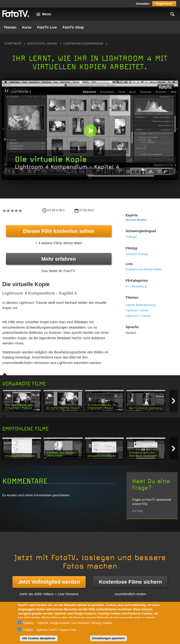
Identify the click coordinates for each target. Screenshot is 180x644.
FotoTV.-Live (47, 27)
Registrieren (164, 4)
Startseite (13, 44)
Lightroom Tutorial (137, 310)
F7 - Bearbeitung (136, 286)
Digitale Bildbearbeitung (140, 305)
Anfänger (131, 237)
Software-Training (137, 254)
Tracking (28, 623)
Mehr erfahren (59, 259)
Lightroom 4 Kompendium (83, 44)
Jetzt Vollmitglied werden (49, 582)
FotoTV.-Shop (73, 27)
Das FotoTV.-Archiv (42, 44)
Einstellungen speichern (109, 638)
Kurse (27, 27)
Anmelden (143, 4)
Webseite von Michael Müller (144, 269)
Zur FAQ (137, 511)
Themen (10, 27)
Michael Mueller (136, 220)
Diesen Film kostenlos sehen (59, 231)
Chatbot (28, 630)
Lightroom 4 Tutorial (138, 316)
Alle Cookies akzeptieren (39, 638)
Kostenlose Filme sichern (130, 582)
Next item (174, 401)
